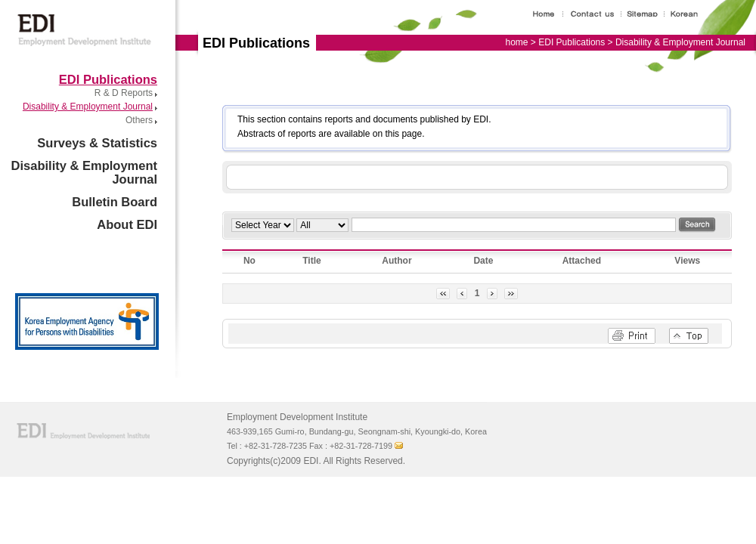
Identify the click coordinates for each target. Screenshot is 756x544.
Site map (649, 14)
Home (547, 14)
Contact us (595, 14)
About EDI (127, 224)
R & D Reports (124, 93)
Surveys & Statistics (97, 143)
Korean (689, 14)
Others (139, 120)
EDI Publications (108, 79)
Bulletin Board (115, 202)
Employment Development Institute (81, 23)
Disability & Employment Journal (88, 107)
